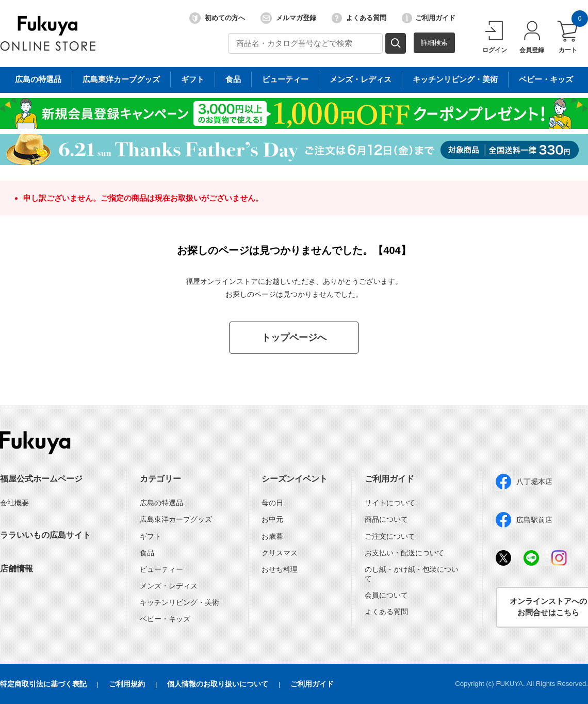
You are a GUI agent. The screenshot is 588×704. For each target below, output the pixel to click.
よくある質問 (359, 18)
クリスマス (280, 553)
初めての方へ (217, 18)
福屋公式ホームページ (41, 479)
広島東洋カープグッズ (176, 519)
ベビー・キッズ (165, 619)
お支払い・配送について (404, 553)
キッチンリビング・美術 (179, 602)
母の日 (272, 503)
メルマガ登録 (288, 18)
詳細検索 (434, 43)
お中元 (272, 519)
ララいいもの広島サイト (45, 535)
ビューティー (161, 569)
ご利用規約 (127, 684)
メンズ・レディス (169, 586)
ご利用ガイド (429, 18)
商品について (386, 519)
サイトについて (390, 503)
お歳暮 (272, 536)
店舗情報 (17, 569)
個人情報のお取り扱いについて (218, 684)
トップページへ (294, 338)
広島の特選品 (161, 503)
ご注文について (390, 536)
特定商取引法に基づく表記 (43, 684)
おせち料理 (280, 569)
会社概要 (14, 503)
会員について (386, 595)
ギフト (151, 536)
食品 (147, 553)
